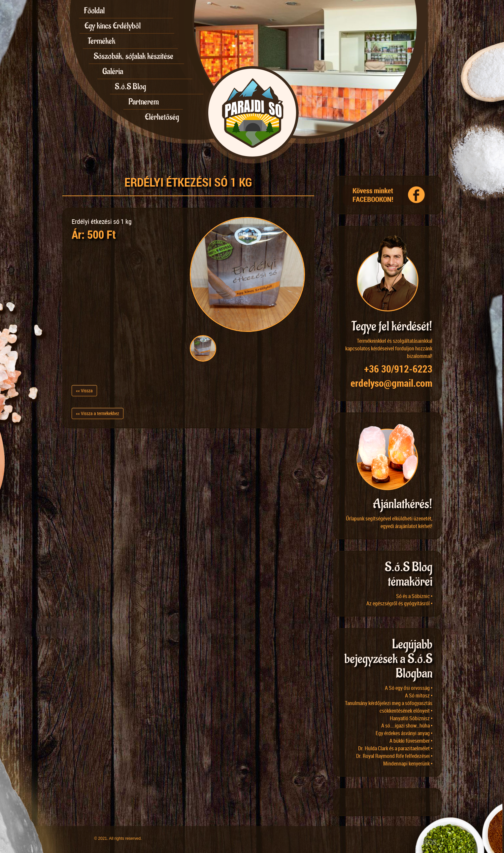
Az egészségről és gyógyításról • (400, 603)
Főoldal (94, 11)
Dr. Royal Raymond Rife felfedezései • (394, 756)
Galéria (113, 71)
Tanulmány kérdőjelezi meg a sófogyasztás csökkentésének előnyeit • (389, 707)
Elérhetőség (162, 117)
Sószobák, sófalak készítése (134, 56)
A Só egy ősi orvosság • (409, 688)
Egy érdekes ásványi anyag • (404, 733)
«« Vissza (84, 391)
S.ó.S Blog (130, 87)
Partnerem (144, 102)
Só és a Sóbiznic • (414, 596)
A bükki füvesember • (411, 741)
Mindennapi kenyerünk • (408, 764)
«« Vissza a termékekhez (98, 413)
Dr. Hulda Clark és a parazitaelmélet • (395, 748)
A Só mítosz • (419, 695)
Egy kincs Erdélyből (113, 26)
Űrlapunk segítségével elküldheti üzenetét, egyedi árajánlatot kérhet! (389, 522)
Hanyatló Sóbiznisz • (411, 718)
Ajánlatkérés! (403, 504)
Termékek (101, 41)
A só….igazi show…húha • (407, 726)
